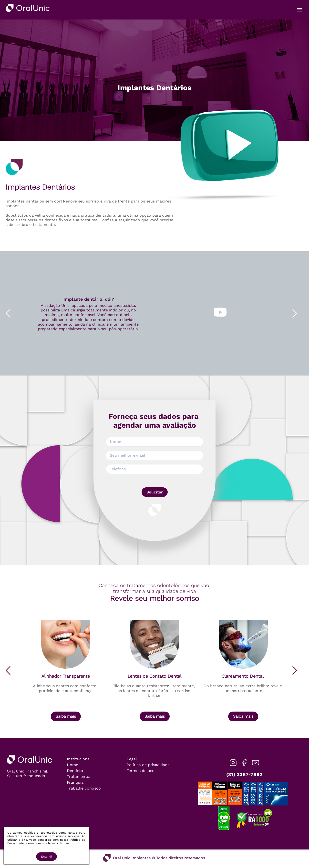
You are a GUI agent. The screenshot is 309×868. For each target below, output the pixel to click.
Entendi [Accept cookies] (46, 857)
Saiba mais (66, 716)
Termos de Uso (58, 843)
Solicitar (155, 492)
